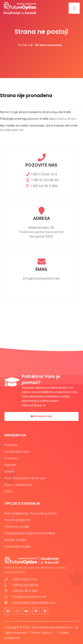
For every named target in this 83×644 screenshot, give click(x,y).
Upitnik (10, 471)
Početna (24, 45)
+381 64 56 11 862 (42, 186)
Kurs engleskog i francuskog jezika (31, 513)
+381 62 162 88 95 (41, 180)
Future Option (41, 633)
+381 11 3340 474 (41, 174)
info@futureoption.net (41, 278)
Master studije (15, 540)
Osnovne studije (17, 527)
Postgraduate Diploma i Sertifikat (30, 533)
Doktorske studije (18, 546)
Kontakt (10, 465)
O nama (11, 458)
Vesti (8, 491)
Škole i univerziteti (18, 485)
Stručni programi (17, 520)
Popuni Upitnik (41, 416)
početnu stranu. (65, 119)
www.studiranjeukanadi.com (34, 603)
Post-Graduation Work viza (25, 478)
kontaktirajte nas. (12, 130)
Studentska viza (17, 452)
